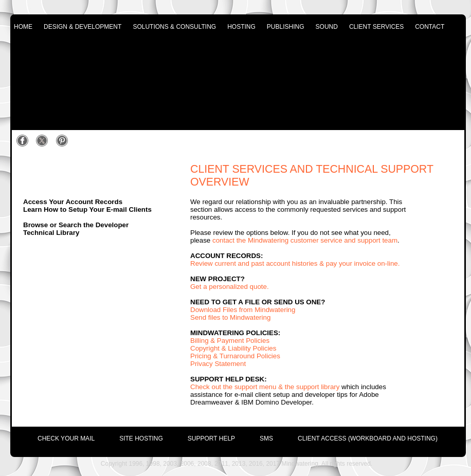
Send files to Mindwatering (230, 317)
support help (211, 438)
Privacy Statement (218, 364)
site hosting (141, 438)
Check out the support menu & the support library (265, 387)
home (23, 27)
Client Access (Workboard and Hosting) (368, 438)
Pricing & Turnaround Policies (235, 356)
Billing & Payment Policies (230, 341)
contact (430, 27)
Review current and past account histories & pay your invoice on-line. (295, 263)
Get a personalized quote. (230, 287)
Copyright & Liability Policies (233, 348)
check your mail (66, 438)
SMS (266, 438)
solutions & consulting (174, 27)
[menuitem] (54, 436)
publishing (286, 27)
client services (376, 27)
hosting (241, 27)
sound (327, 27)
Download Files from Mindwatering (243, 310)
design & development (83, 27)
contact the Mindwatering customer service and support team (305, 240)
